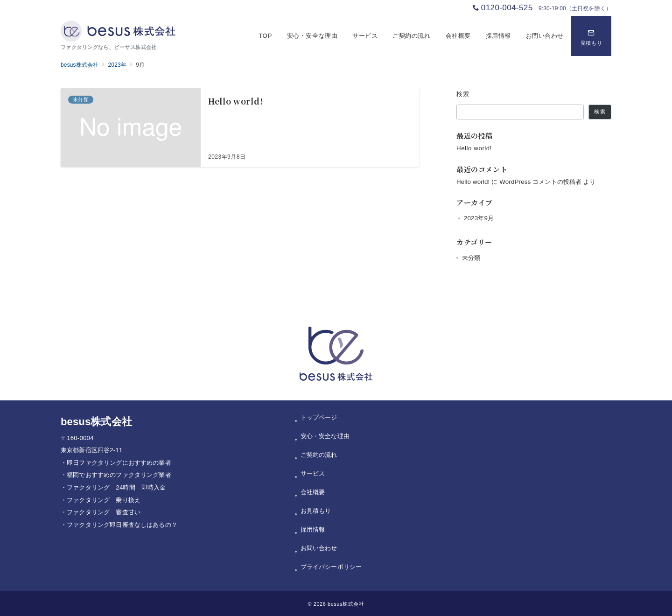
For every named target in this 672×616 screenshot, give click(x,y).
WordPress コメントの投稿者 (540, 182)
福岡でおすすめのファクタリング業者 (119, 475)
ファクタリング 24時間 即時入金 (116, 487)
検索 (463, 94)
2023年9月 (479, 218)
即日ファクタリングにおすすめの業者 (119, 463)
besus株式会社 (346, 604)
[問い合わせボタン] (591, 36)
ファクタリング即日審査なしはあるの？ (122, 525)
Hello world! (474, 148)
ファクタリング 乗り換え (104, 500)
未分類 (471, 258)
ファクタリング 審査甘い (104, 512)
